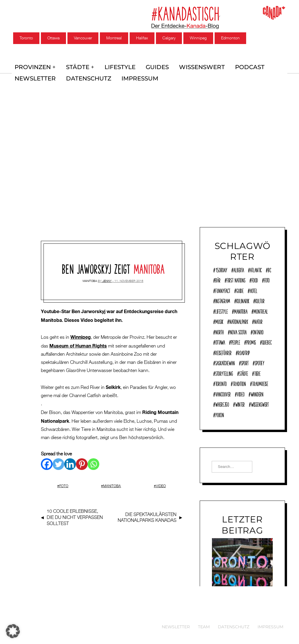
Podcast (247, 66)
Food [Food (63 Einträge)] (255, 280)
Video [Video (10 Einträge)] (241, 394)
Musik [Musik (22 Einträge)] (219, 321)
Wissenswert (200, 66)
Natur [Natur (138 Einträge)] (258, 321)
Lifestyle (119, 66)
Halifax (142, 38)
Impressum (138, 75)
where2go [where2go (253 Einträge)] (222, 404)
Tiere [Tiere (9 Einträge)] (257, 373)
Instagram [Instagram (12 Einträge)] (223, 300)
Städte (77, 66)
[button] (13, 631)
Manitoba (90, 277)
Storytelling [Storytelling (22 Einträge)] (224, 373)
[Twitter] (58, 460)
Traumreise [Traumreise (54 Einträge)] (260, 383)
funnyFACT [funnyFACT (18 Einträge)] (223, 290)
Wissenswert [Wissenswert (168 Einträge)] (260, 404)
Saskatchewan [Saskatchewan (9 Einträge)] (225, 362)
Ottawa (53, 38)
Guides (156, 66)
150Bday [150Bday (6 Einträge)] (221, 269)
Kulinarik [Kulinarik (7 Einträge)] (243, 300)
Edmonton (230, 38)
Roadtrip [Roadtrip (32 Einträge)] (244, 352)
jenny (107, 277)
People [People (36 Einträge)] (235, 342)
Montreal (114, 38)
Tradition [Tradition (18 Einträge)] (239, 383)
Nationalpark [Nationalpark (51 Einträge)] (239, 321)
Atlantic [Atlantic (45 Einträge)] (256, 269)
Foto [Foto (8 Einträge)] (267, 280)
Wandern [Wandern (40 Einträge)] (257, 394)
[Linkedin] (70, 460)
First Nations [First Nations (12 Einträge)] (236, 280)
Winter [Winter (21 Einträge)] (240, 404)
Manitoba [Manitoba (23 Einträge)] (241, 311)
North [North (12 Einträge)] (219, 331)
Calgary (169, 38)
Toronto (26, 38)
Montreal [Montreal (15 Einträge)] (261, 311)
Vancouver (83, 38)
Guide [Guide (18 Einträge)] (240, 290)
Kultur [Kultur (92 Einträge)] (260, 300)
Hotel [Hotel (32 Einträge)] (253, 290)
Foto (64, 482)
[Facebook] (47, 460)
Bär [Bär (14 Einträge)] (218, 280)
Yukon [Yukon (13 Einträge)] (220, 414)
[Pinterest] (82, 460)
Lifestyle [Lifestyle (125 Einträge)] (221, 311)
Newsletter (35, 75)
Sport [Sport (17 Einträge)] (245, 362)
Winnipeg (198, 38)
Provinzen (33, 66)
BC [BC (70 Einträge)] (269, 269)
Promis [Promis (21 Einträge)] (251, 342)
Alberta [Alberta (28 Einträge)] (239, 269)
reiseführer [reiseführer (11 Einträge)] (223, 352)
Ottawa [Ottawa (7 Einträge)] (220, 342)
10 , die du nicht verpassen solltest (75, 514)
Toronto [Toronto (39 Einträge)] (221, 383)
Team (204, 627)
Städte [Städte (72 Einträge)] (244, 373)
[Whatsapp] (93, 460)
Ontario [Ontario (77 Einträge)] (258, 331)
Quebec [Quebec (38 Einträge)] (267, 342)
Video (161, 482)
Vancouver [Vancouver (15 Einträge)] (223, 394)
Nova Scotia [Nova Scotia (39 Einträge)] (238, 331)
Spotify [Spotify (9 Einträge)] (259, 362)
